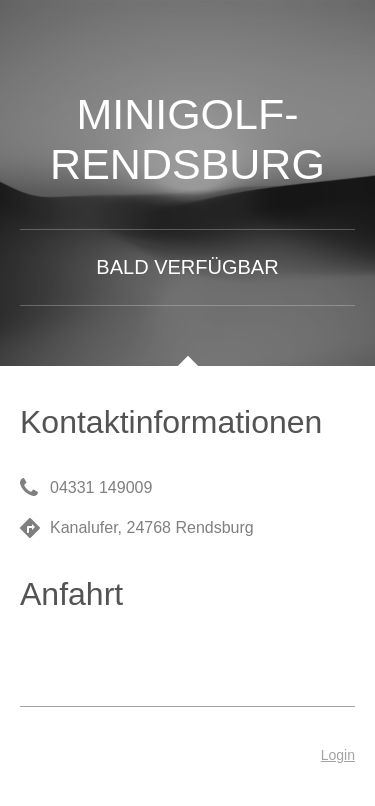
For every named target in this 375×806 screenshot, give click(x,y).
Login (338, 755)
